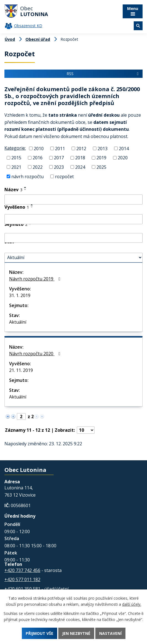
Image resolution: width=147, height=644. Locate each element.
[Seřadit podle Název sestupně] (25, 190)
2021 (16, 167)
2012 (81, 148)
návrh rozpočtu (27, 176)
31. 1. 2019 (20, 295)
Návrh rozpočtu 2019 (36, 279)
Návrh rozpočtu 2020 (36, 354)
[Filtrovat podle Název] (73, 200)
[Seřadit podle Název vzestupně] (25, 187)
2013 (103, 148)
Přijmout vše (40, 633)
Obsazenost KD (28, 26)
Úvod (10, 39)
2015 (16, 158)
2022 (38, 167)
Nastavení (110, 633)
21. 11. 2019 (21, 370)
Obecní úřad (38, 39)
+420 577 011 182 (22, 579)
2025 (101, 167)
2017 (59, 158)
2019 (101, 158)
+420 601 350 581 (22, 589)
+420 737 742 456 (22, 570)
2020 (123, 158)
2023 (59, 167)
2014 (124, 148)
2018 (80, 158)
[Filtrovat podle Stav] (73, 258)
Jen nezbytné (76, 633)
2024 (80, 167)
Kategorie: (15, 148)
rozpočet (64, 176)
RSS (103, 74)
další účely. (132, 604)
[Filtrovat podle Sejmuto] (73, 238)
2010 (39, 148)
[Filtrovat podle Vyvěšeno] (73, 219)
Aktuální (18, 322)
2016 (38, 158)
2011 (60, 148)
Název (13, 190)
